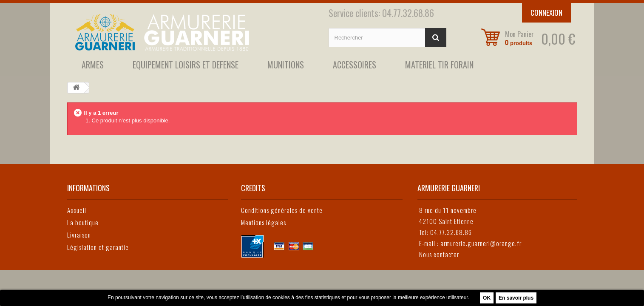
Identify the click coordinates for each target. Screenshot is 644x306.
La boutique (83, 222)
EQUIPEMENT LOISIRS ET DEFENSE (186, 65)
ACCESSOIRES (355, 65)
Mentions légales (264, 222)
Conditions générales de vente (282, 210)
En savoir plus (516, 298)
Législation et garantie (98, 247)
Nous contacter (439, 254)
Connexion (546, 13)
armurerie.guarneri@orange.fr (481, 243)
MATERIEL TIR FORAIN (439, 65)
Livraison (79, 235)
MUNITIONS (286, 65)
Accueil (77, 210)
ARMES (93, 65)
